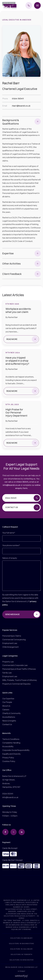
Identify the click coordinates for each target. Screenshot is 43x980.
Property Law (8, 662)
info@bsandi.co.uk (11, 485)
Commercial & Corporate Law (15, 665)
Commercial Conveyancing (14, 639)
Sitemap (21, 971)
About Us (6, 706)
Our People (7, 702)
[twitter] (14, 832)
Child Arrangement (10, 647)
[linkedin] (22, 832)
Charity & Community (11, 713)
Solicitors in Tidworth (21, 954)
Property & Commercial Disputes (16, 684)
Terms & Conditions (11, 739)
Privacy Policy (8, 758)
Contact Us (7, 724)
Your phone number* (11, 545)
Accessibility (8, 746)
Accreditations (9, 717)
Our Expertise (8, 699)
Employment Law (10, 643)
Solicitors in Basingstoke (21, 943)
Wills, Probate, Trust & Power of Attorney (20, 680)
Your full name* (9, 533)
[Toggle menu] (37, 5)
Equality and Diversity (11, 754)
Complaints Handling (11, 743)
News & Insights (9, 721)
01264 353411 (22, 482)
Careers (6, 710)
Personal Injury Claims (12, 636)
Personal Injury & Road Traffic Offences (19, 669)
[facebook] (5, 832)
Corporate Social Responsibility (16, 750)
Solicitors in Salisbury (21, 949)
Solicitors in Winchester (21, 960)
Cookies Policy (9, 761)
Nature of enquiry (10, 558)
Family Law (7, 673)
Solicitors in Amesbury (21, 938)
